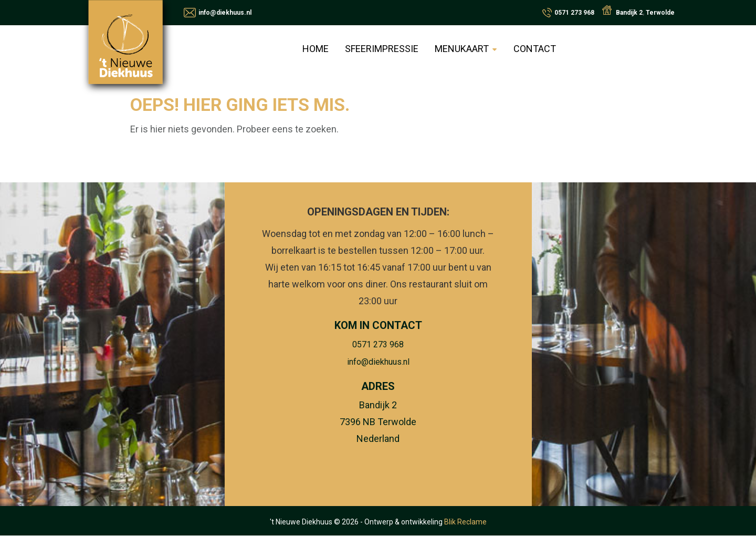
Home (317, 49)
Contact (534, 49)
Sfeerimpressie (382, 49)
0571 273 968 (574, 13)
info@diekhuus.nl (225, 13)
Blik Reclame (465, 522)
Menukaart (462, 49)
